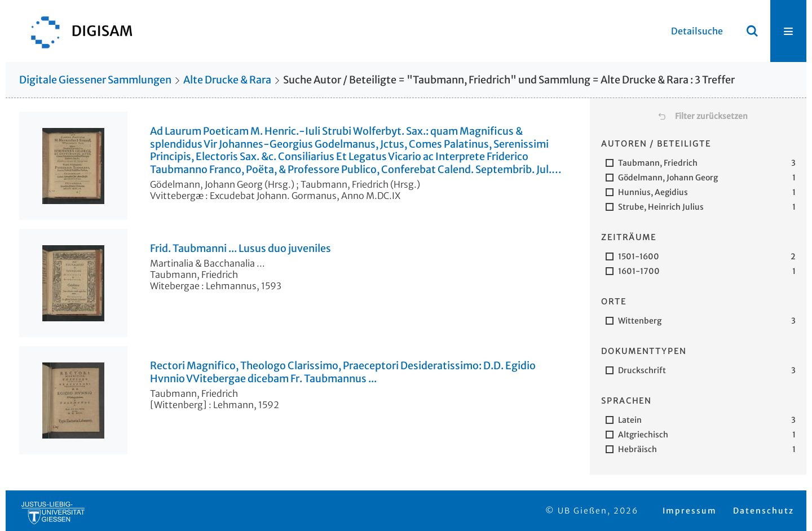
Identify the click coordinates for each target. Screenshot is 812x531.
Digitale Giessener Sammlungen (95, 80)
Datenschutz (764, 511)
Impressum (690, 511)
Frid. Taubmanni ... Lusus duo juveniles (240, 249)
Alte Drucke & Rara (227, 80)
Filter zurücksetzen (711, 116)
